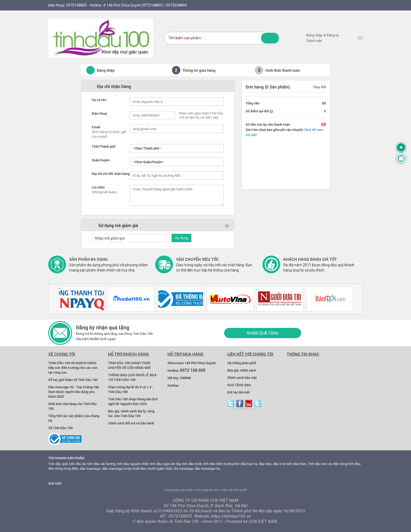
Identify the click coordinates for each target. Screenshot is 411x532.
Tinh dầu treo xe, (320, 464)
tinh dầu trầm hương (218, 464)
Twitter (231, 405)
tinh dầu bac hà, (246, 464)
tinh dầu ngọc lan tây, (165, 464)
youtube (249, 405)
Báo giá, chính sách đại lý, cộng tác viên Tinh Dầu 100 (131, 413)
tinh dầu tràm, (297, 464)
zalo (258, 405)
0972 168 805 (193, 370)
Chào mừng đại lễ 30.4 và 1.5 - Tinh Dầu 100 (131, 389)
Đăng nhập (98, 70)
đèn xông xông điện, (64, 469)
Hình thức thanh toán (277, 70)
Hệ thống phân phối (242, 363)
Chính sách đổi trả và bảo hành (131, 423)
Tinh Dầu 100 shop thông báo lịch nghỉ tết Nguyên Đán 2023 (133, 401)
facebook (240, 405)
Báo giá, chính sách (242, 370)
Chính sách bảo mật (242, 378)
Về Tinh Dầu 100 (60, 428)
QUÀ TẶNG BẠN (239, 385)
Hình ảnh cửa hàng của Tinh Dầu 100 (72, 406)
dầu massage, (90, 469)
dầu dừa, (265, 464)
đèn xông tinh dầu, (347, 464)
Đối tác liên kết (239, 392)
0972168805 (77, 5)
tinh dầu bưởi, (192, 464)
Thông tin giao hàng (194, 70)
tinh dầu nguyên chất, (133, 464)
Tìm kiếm (270, 38)
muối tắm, (139, 469)
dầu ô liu (279, 464)
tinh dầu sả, (78, 464)
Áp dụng (181, 238)
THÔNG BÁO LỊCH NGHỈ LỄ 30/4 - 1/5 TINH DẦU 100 (133, 377)
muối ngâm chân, (160, 469)
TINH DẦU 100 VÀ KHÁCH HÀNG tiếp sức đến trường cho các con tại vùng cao (73, 368)
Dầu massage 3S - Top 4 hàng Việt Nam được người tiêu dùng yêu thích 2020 (74, 392)
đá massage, (184, 469)
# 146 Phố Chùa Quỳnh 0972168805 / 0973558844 (145, 5)
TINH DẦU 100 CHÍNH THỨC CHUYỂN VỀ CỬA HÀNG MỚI (129, 365)
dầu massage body (117, 469)
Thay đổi (319, 87)
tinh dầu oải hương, (102, 464)
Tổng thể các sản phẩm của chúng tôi (74, 418)
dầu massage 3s (207, 469)
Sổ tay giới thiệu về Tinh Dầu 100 (73, 380)
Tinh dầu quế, (58, 464)
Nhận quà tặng (263, 333)
